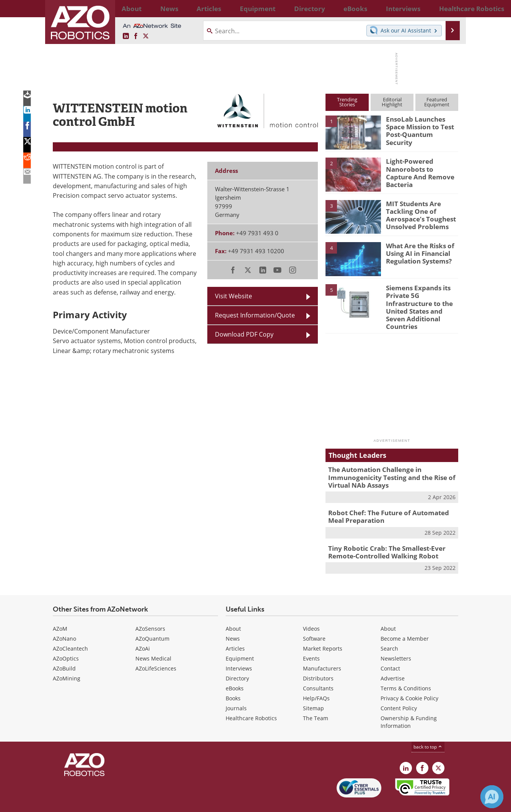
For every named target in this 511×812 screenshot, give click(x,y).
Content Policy (399, 690)
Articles (235, 631)
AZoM (60, 611)
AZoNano (64, 621)
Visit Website (234, 296)
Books (233, 680)
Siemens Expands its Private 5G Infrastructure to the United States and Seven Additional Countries (421, 301)
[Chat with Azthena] (492, 797)
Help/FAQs (316, 680)
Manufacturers (322, 650)
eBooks (235, 670)
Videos (311, 611)
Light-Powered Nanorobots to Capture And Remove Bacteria (419, 168)
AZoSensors (150, 611)
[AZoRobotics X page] (146, 36)
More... (450, 8)
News (233, 621)
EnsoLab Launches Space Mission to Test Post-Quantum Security (421, 126)
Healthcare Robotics (251, 700)
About (233, 611)
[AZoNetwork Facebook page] (136, 36)
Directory (237, 660)
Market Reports (323, 631)
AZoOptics (66, 640)
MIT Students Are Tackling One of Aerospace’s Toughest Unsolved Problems (417, 214)
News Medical (153, 640)
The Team (316, 700)
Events (311, 640)
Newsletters (396, 640)
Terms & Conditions (406, 670)
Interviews (239, 650)
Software (314, 621)
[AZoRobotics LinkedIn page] (126, 36)
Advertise (393, 660)
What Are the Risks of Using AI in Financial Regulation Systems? (417, 252)
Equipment (240, 640)
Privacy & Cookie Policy (409, 680)
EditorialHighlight (392, 102)
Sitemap (313, 690)
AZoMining (67, 660)
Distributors (318, 660)
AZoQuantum (152, 621)
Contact (390, 650)
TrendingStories (347, 102)
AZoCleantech (70, 631)
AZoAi (143, 631)
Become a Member (405, 621)
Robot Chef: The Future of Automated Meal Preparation (390, 501)
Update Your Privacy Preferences (111, 802)
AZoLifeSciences (156, 650)
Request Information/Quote (255, 315)
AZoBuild (64, 650)
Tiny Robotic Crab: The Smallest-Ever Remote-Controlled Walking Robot (381, 535)
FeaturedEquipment (437, 102)
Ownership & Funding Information (409, 704)
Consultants (318, 670)
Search (389, 631)
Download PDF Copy (244, 334)
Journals (236, 690)
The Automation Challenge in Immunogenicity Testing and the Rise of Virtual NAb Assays (386, 464)
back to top (428, 729)
